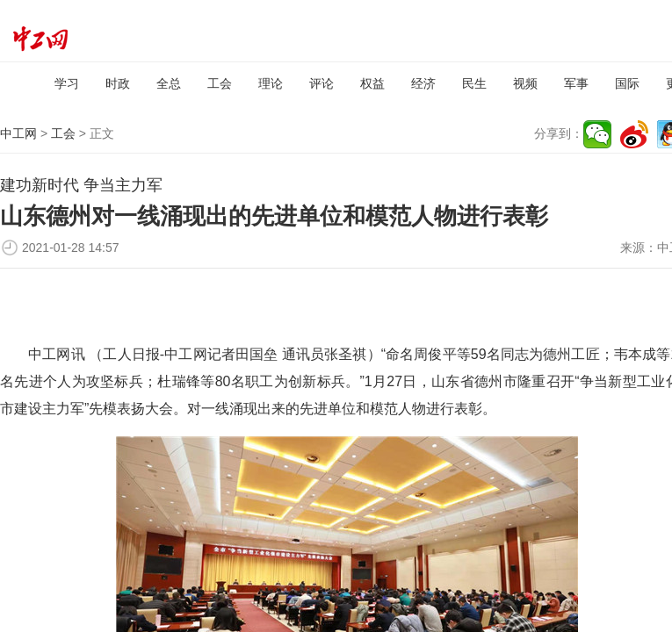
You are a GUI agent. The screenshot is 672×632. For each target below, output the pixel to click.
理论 (271, 83)
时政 (118, 83)
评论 (322, 83)
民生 (474, 83)
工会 (220, 83)
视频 (525, 83)
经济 (423, 83)
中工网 (18, 133)
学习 (67, 83)
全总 (169, 83)
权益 (372, 83)
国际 (627, 83)
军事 (576, 83)
